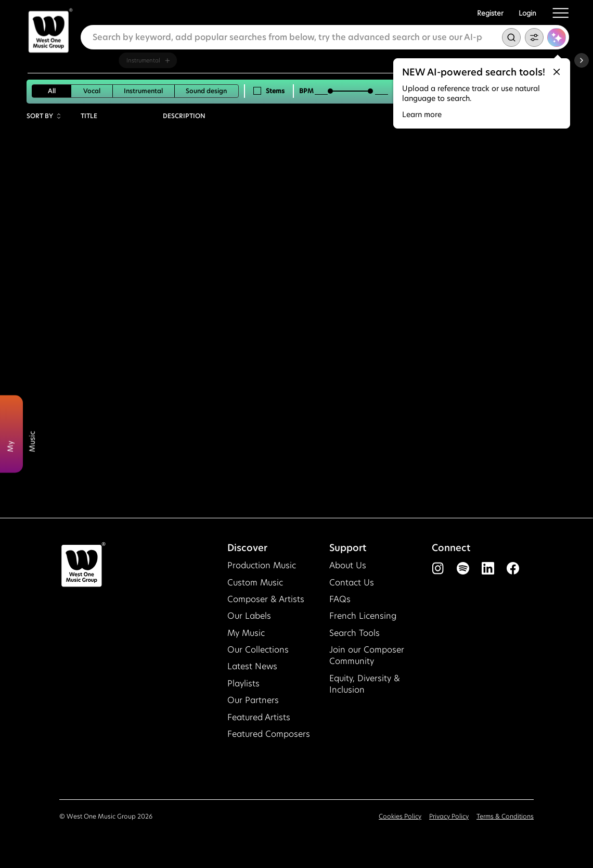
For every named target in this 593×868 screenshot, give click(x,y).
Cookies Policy (400, 816)
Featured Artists (259, 717)
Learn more (422, 114)
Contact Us (352, 583)
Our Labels (249, 616)
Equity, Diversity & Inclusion (365, 684)
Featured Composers (269, 734)
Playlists (243, 684)
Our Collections (258, 650)
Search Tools (354, 633)
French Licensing (363, 616)
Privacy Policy (449, 816)
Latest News (252, 666)
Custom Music (255, 583)
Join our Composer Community (367, 655)
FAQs (340, 599)
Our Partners (253, 700)
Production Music (262, 565)
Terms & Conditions (505, 816)
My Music (246, 633)
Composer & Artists (266, 599)
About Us (348, 565)
